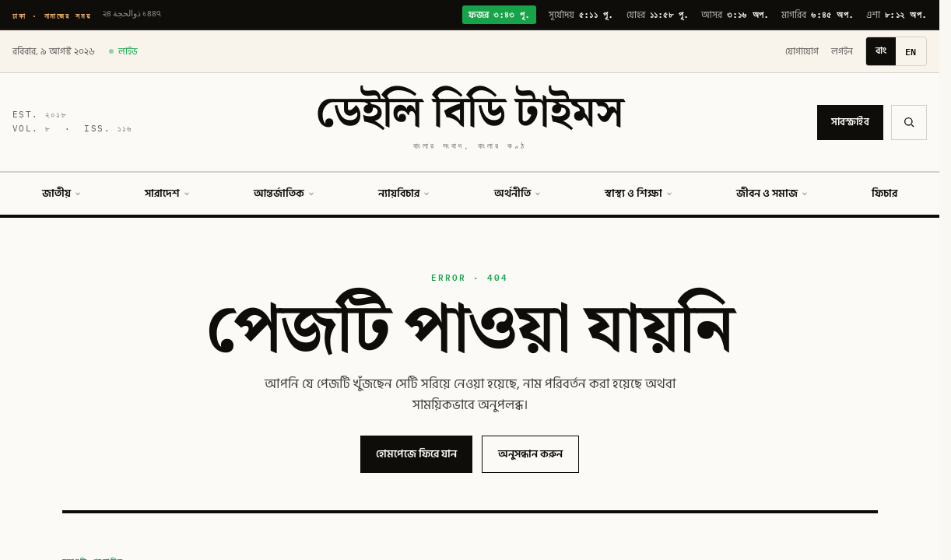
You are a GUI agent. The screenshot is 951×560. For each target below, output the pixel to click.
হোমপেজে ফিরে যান (416, 454)
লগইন (842, 52)
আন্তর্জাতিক (284, 193)
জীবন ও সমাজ (772, 193)
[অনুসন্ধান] (909, 122)
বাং (881, 51)
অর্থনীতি (518, 193)
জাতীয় (62, 193)
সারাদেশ (168, 193)
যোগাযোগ (802, 52)
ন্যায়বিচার (404, 193)
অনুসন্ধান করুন (530, 454)
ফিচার (884, 193)
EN (911, 51)
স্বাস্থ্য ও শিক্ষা (639, 193)
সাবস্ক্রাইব (850, 122)
